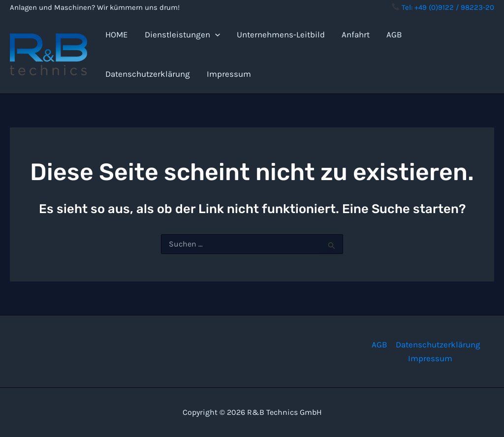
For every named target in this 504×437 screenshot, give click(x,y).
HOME (117, 34)
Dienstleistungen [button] (182, 34)
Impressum (229, 74)
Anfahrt (356, 34)
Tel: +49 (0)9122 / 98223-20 (443, 7)
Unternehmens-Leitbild (281, 34)
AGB (394, 34)
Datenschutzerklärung (148, 74)
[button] (215, 34)
